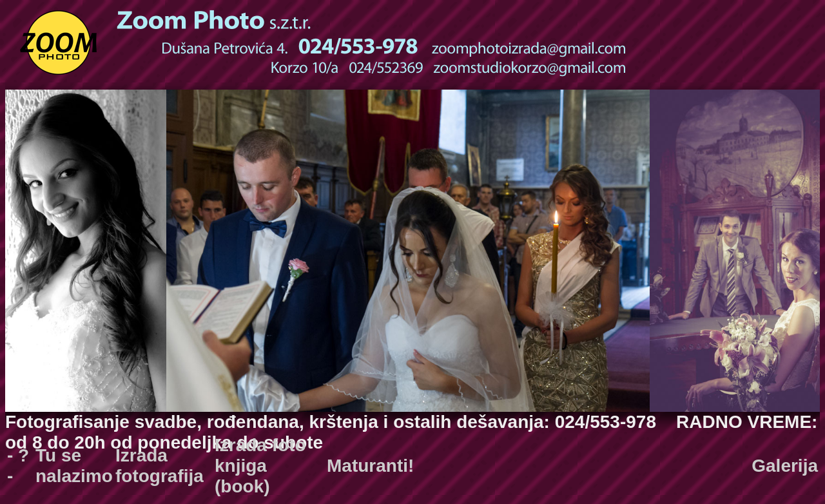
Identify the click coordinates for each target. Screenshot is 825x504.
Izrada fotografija (160, 466)
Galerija (785, 466)
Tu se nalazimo (74, 466)
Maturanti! (370, 466)
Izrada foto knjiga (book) (260, 466)
